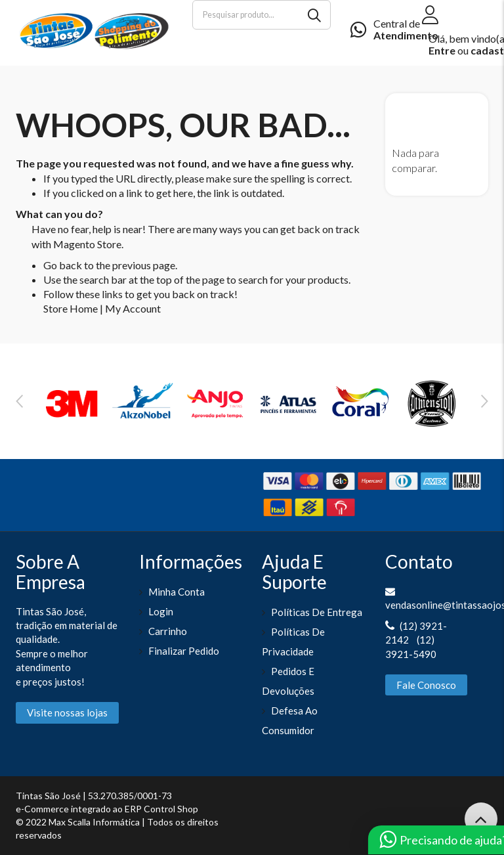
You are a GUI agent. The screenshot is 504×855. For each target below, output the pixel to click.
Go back (63, 265)
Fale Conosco (426, 685)
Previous (19, 401)
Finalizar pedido (184, 651)
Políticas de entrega (317, 612)
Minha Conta (177, 592)
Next (485, 401)
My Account (133, 308)
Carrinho (168, 631)
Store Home (71, 308)
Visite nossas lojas (67, 712)
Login (161, 611)
